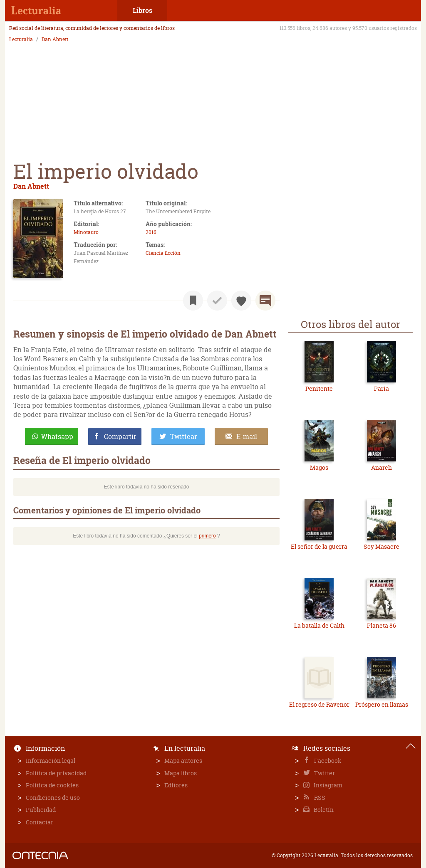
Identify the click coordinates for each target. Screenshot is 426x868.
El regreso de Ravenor (319, 704)
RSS (319, 798)
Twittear (184, 436)
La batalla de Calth (319, 625)
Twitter (324, 773)
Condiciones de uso (53, 798)
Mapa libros (181, 773)
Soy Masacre (381, 546)
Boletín (323, 810)
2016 (151, 232)
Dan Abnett (55, 39)
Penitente (319, 388)
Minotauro (86, 232)
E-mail (247, 436)
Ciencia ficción (163, 253)
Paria (381, 388)
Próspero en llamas (382, 704)
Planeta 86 (381, 625)
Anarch (381, 467)
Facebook (327, 761)
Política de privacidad (56, 773)
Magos (319, 467)
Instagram (327, 785)
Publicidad (41, 810)
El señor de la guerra (319, 546)
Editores (176, 785)
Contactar (40, 822)
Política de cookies (52, 785)
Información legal (51, 761)
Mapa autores (183, 761)
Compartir (120, 436)
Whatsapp (57, 436)
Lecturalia (21, 39)
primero (207, 536)
